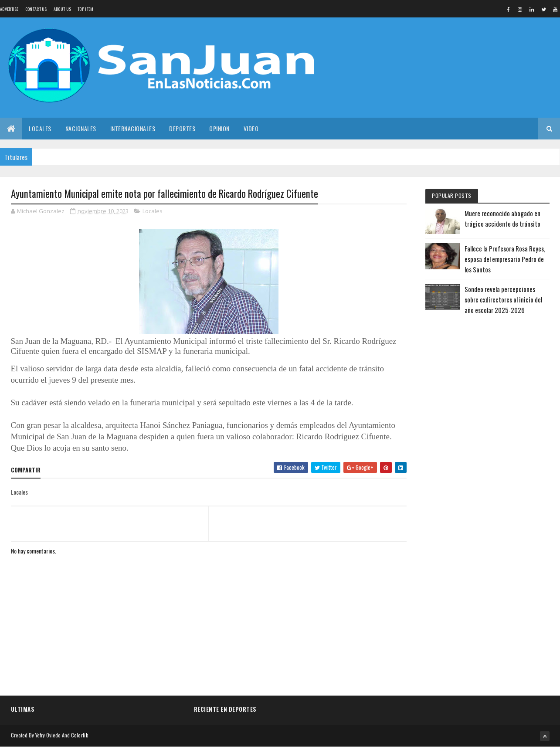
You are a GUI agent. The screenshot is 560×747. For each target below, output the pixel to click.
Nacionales (81, 128)
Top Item (85, 9)
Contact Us (36, 9)
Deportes (182, 128)
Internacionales (133, 128)
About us (62, 9)
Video (251, 128)
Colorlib (80, 735)
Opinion (219, 128)
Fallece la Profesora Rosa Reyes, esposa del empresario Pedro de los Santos (505, 259)
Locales (40, 128)
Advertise (9, 9)
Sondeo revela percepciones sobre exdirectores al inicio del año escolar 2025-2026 (503, 299)
